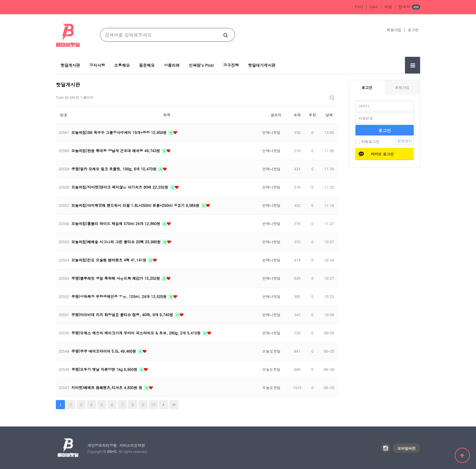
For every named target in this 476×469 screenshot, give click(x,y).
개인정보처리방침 (102, 445)
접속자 (409, 7)
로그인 (413, 30)
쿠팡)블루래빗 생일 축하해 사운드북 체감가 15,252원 (116, 278)
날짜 (329, 115)
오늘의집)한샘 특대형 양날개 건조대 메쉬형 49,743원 (116, 151)
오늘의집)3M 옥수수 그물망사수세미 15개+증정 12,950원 (120, 132)
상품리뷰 (172, 65)
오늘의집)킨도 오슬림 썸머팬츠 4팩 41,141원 (109, 260)
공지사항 (97, 65)
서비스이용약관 (132, 445)
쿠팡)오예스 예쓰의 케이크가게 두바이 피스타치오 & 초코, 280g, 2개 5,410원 (137, 333)
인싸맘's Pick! (201, 65)
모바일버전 (406, 448)
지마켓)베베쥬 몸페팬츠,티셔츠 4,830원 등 (107, 387)
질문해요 (147, 65)
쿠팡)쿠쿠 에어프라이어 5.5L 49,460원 (104, 351)
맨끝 (174, 405)
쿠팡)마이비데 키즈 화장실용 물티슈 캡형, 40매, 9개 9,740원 (123, 315)
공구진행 (231, 65)
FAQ (359, 7)
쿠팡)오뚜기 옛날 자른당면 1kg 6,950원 (105, 369)
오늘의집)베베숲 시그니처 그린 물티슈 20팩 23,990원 (117, 242)
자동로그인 (367, 141)
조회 (297, 115)
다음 (164, 405)
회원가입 (394, 30)
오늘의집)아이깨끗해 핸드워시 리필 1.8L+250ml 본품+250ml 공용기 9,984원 (136, 205)
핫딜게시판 (70, 65)
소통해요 (122, 65)
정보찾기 (405, 141)
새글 (388, 7)
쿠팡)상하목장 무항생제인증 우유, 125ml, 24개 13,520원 (120, 296)
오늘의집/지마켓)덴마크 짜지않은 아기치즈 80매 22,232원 (120, 187)
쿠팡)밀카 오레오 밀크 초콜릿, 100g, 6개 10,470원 (114, 169)
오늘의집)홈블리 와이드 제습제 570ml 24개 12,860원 (116, 223)
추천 (312, 115)
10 (153, 404)
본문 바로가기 (0, 0)
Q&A (374, 7)
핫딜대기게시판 (262, 65)
